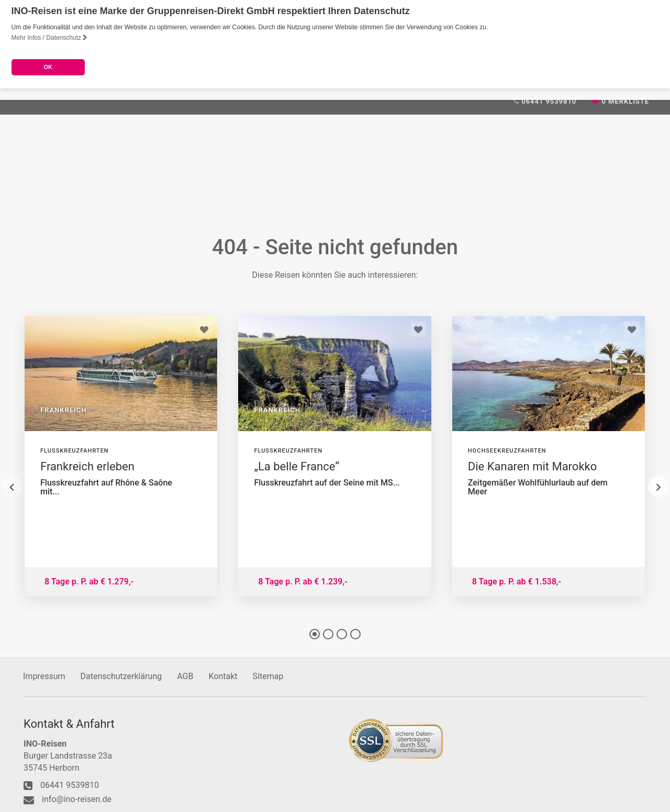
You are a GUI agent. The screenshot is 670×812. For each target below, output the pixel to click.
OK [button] (48, 67)
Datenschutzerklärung (121, 676)
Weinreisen (301, 199)
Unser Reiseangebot (102, 199)
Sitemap (268, 676)
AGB (185, 676)
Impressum (44, 676)
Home (33, 199)
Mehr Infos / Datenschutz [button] (50, 38)
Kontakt (429, 199)
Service (475, 199)
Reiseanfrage (368, 199)
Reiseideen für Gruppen (212, 199)
